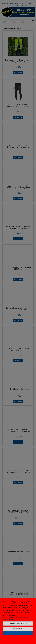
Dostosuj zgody (18, 629)
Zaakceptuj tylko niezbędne (18, 623)
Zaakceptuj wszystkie (18, 633)
